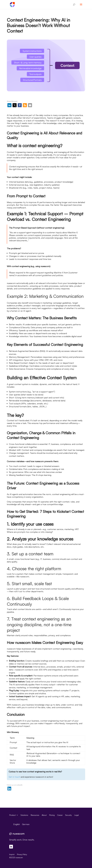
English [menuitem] (17, 824)
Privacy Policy (22, 855)
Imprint (12, 855)
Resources (35, 815)
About (44, 815)
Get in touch (14, 777)
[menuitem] (17, 824)
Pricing (52, 815)
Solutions (24, 815)
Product (13, 815)
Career (60, 815)
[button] (9, 105)
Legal (76, 815)
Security (68, 815)
